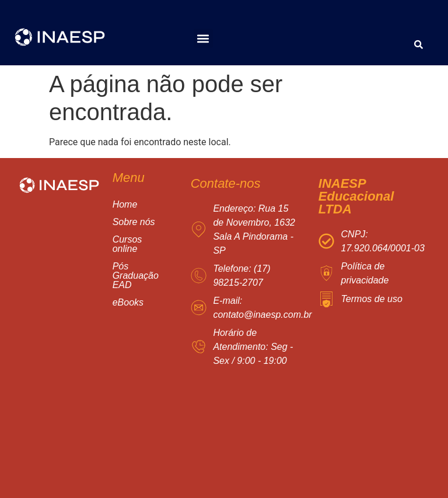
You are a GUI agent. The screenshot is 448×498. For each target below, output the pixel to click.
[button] (203, 38)
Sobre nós (134, 222)
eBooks (128, 302)
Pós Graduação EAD (142, 276)
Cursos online (142, 244)
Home (125, 204)
